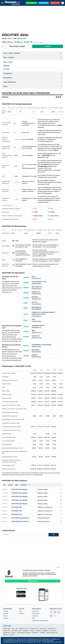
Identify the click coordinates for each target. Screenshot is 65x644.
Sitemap (6, 618)
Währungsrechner (52, 633)
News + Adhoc (8, 62)
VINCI (33, 319)
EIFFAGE (35, 355)
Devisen (39, 631)
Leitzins (12, 635)
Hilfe (21, 611)
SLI (17, 629)
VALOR (4, 39)
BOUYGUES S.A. (37, 287)
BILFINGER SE (36, 307)
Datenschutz (36, 614)
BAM (33, 277)
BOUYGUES (36, 350)
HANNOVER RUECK (38, 326)
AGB (33, 618)
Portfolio (42, 633)
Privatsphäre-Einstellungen (40, 621)
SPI (13, 629)
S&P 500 (14, 631)
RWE (33, 331)
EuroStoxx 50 (34, 629)
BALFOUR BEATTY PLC (39, 282)
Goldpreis (26, 631)
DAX (26, 629)
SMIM (21, 629)
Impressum (35, 611)
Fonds (13, 633)
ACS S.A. (35, 302)
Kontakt (6, 611)
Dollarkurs (46, 631)
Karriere (6, 614)
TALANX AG (36, 336)
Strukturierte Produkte (24, 633)
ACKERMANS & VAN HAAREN (41, 345)
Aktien (32, 631)
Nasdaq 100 (52, 629)
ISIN (15, 39)
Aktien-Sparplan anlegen (17, 46)
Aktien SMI (7, 629)
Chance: (5, 97)
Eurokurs (53, 631)
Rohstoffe (35, 633)
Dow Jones (43, 629)
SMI (20, 631)
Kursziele (6, 69)
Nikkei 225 (7, 631)
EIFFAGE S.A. (36, 292)
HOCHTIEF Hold (17, 507)
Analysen (6, 66)
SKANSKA (35, 297)
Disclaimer (35, 616)
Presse (6, 616)
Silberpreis (7, 633)
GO (54, 535)
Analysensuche (8, 530)
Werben (22, 614)
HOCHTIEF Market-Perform (20, 518)
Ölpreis (6, 635)
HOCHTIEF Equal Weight (20, 489)
